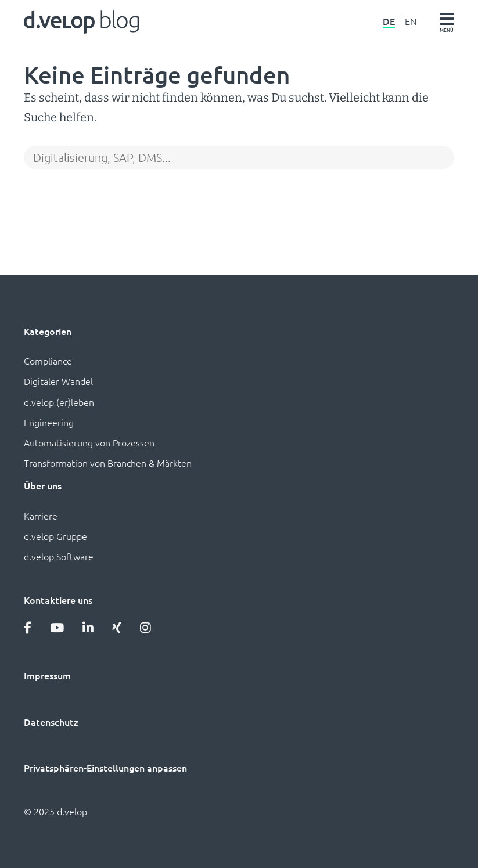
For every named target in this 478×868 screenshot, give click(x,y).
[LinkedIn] (88, 627)
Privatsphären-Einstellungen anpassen (105, 768)
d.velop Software (59, 556)
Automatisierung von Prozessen (89, 442)
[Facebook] (28, 627)
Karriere (41, 516)
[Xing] (117, 627)
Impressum (47, 675)
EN (411, 21)
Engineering (49, 422)
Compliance (48, 361)
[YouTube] (57, 627)
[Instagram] (145, 627)
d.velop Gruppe (55, 536)
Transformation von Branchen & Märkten (108, 463)
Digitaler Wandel (58, 381)
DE (389, 21)
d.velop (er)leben (59, 402)
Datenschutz (51, 722)
